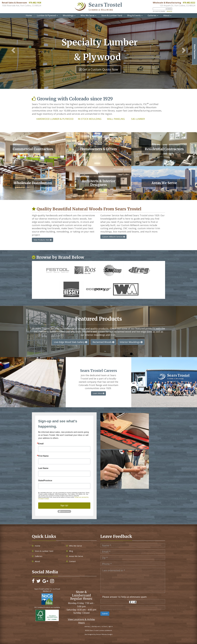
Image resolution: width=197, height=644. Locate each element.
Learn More (98, 393)
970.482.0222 (189, 3)
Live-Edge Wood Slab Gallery (70, 342)
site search (156, 11)
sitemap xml (96, 626)
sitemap (87, 626)
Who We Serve (88, 15)
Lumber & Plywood (47, 15)
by (162, 11)
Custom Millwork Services (113, 237)
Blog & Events (135, 15)
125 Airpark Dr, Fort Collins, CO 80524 (177, 6)
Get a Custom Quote (99, 69)
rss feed (104, 626)
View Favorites (195, 52)
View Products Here (43, 240)
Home (29, 15)
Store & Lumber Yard (112, 15)
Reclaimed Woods (103, 342)
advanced (169, 11)
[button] (12, 50)
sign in (111, 626)
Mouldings (69, 15)
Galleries (153, 15)
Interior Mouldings (131, 342)
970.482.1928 (35, 3)
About (167, 15)
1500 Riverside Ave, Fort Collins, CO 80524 (21, 6)
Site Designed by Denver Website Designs (98, 634)
